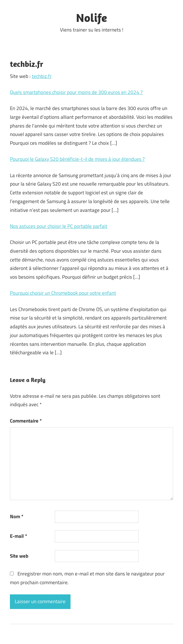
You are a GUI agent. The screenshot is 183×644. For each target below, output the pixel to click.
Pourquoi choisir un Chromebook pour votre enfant (63, 293)
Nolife (91, 18)
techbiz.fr (42, 76)
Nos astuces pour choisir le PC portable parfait (59, 226)
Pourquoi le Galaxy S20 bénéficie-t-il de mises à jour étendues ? (77, 159)
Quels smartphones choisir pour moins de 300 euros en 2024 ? (76, 92)
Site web (19, 556)
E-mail (19, 536)
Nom (17, 516)
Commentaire (26, 421)
